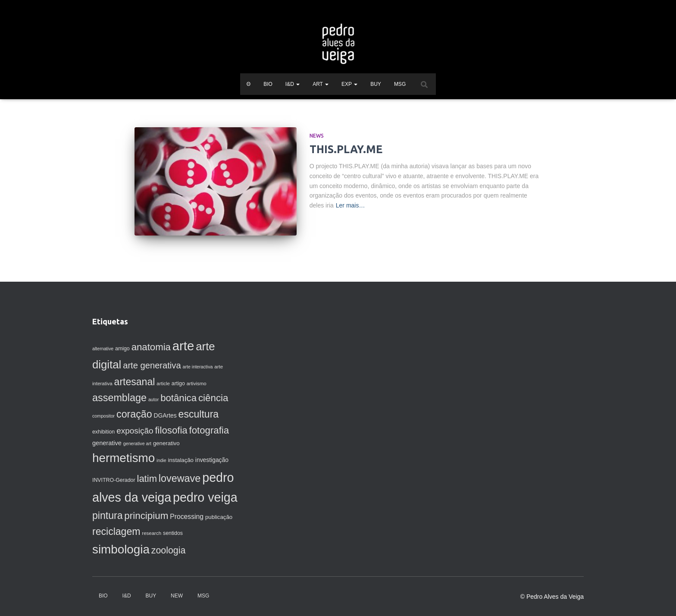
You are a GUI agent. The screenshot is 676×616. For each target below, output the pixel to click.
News (317, 136)
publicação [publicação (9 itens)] (219, 517)
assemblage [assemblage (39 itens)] (119, 398)
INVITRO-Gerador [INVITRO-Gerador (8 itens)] (114, 480)
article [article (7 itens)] (163, 383)
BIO (268, 84)
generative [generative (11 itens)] (107, 443)
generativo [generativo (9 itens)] (166, 443)
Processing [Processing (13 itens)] (187, 517)
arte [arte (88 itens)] (183, 346)
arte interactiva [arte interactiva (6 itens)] (198, 367)
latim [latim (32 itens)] (147, 479)
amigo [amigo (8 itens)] (122, 349)
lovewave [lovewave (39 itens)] (180, 478)
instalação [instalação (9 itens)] (181, 460)
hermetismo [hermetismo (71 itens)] (124, 458)
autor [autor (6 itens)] (153, 399)
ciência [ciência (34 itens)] (213, 398)
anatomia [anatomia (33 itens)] (151, 347)
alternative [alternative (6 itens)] (103, 349)
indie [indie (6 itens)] (161, 460)
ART (321, 84)
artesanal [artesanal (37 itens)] (135, 382)
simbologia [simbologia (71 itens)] (121, 549)
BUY (376, 84)
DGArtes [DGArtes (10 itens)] (165, 415)
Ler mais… (351, 205)
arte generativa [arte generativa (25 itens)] (152, 365)
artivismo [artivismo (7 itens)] (197, 383)
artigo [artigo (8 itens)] (178, 383)
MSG (400, 84)
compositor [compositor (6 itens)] (103, 416)
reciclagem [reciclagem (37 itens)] (116, 531)
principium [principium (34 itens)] (146, 516)
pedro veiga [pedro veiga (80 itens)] (205, 497)
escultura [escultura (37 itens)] (199, 414)
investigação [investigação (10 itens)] (212, 460)
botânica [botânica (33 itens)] (178, 398)
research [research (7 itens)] (152, 533)
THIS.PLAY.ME (346, 149)
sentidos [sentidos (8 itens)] (173, 533)
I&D (293, 84)
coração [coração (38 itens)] (134, 414)
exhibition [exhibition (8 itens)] (103, 432)
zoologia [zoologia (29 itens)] (169, 550)
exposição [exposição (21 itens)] (135, 431)
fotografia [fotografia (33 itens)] (209, 430)
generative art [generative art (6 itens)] (137, 443)
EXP (349, 84)
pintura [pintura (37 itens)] (107, 515)
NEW (177, 596)
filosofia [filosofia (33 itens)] (171, 430)
